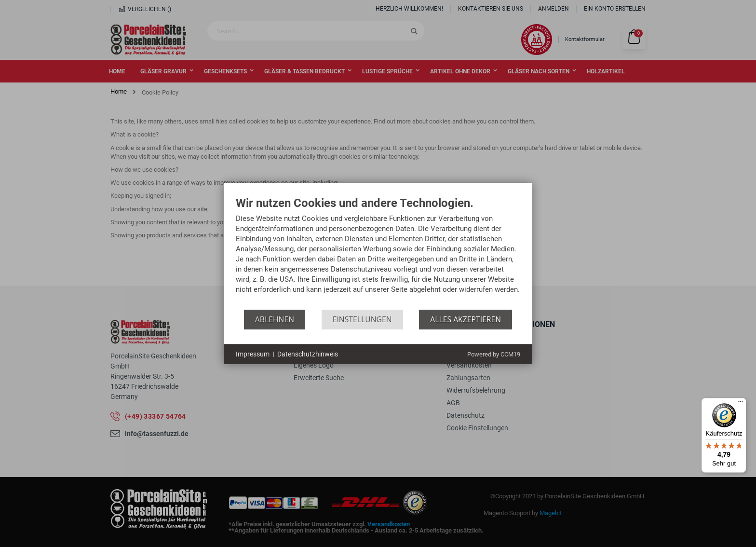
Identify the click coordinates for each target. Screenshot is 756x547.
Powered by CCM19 (494, 354)
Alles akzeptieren (466, 319)
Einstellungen (362, 319)
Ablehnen (275, 319)
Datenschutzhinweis (308, 354)
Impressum (253, 354)
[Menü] (741, 404)
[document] (378, 253)
